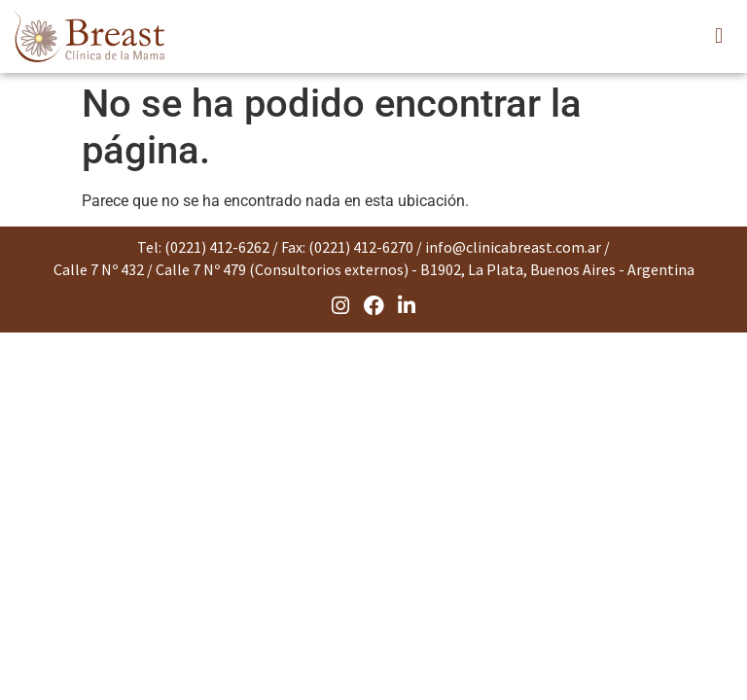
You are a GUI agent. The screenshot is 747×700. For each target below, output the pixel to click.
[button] (719, 36)
